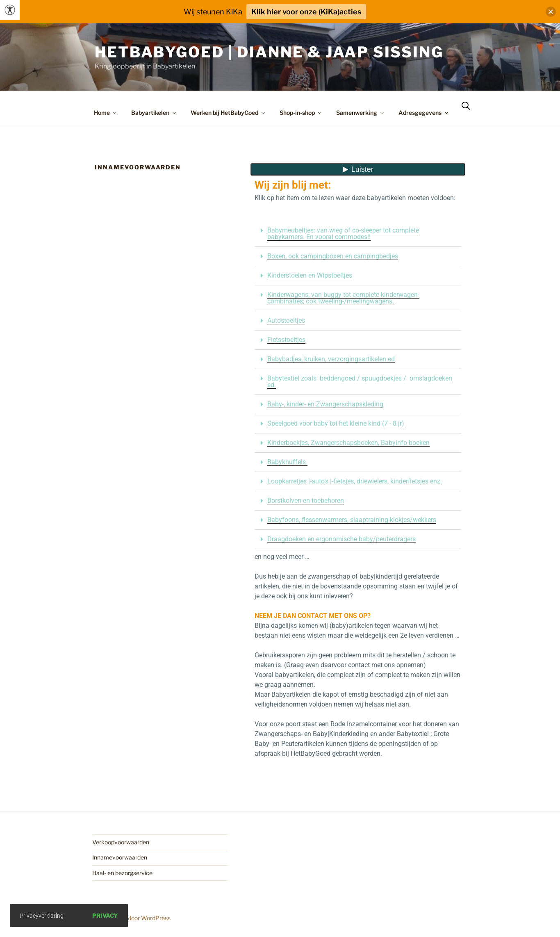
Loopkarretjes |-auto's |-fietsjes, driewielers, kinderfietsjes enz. (355, 481)
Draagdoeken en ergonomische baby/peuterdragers (341, 539)
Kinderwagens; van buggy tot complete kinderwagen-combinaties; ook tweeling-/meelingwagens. (343, 298)
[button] (358, 234)
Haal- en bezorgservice (122, 873)
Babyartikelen (154, 113)
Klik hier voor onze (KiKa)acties (306, 12)
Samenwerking (361, 113)
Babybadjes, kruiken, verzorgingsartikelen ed (331, 359)
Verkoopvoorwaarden (121, 842)
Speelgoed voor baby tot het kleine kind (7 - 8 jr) (336, 423)
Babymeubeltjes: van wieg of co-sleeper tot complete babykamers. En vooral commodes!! (343, 234)
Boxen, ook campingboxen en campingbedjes (333, 256)
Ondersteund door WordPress (131, 918)
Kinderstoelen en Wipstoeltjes (310, 275)
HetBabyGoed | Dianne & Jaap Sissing (269, 52)
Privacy (105, 915)
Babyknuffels (287, 462)
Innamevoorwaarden (120, 857)
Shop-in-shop (301, 113)
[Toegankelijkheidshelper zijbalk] (10, 10)
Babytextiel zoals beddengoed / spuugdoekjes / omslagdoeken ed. (360, 382)
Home (106, 113)
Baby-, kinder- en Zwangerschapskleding (325, 404)
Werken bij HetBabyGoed (228, 113)
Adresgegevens (424, 113)
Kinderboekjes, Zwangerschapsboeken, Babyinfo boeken (348, 443)
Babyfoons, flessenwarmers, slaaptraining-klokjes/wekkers (352, 520)
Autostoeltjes (286, 320)
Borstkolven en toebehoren (306, 500)
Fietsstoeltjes (286, 340)
